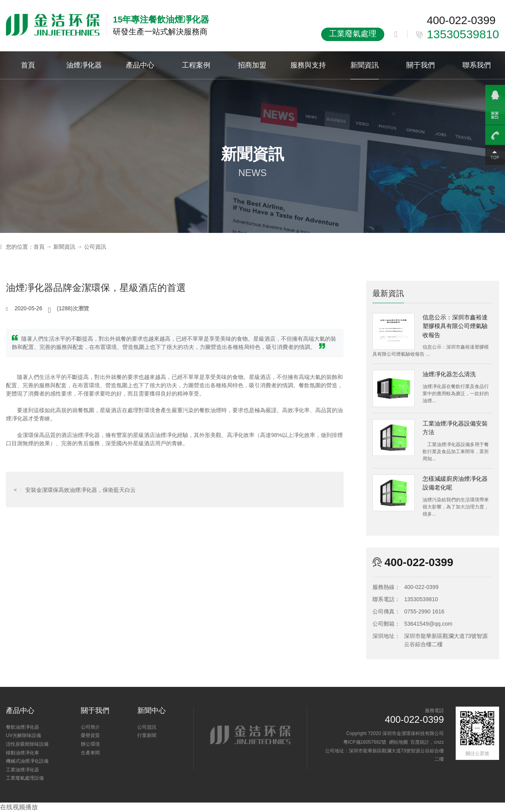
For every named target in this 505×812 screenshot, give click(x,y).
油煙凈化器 (84, 65)
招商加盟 (252, 65)
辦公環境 (90, 744)
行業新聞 (147, 735)
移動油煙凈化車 (22, 753)
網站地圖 (398, 742)
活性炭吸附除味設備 (27, 744)
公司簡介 (90, 727)
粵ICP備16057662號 (365, 742)
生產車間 (90, 753)
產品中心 (140, 65)
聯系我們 (477, 65)
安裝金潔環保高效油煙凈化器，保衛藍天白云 (75, 489)
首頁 (28, 65)
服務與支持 (308, 65)
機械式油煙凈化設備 (27, 761)
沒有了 (322, 489)
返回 (175, 489)
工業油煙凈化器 (22, 770)
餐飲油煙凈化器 (22, 727)
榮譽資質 (90, 735)
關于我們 (421, 65)
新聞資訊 (365, 65)
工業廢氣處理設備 (25, 778)
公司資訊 (95, 247)
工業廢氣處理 (353, 34)
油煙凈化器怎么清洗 (449, 374)
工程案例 (196, 65)
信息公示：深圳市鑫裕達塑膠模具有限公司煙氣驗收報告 (455, 326)
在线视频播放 (19, 807)
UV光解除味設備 (23, 735)
